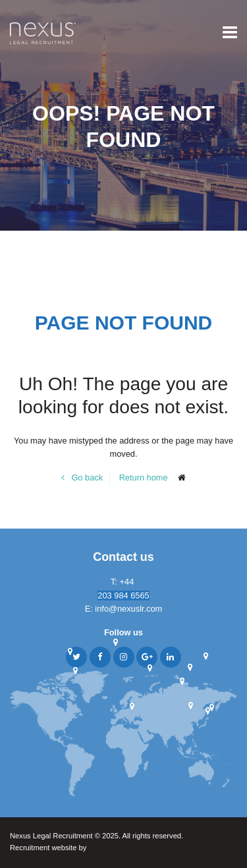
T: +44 (123, 582)
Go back (87, 477)
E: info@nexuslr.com (124, 609)
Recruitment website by (74, 849)
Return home (144, 477)
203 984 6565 (123, 595)
